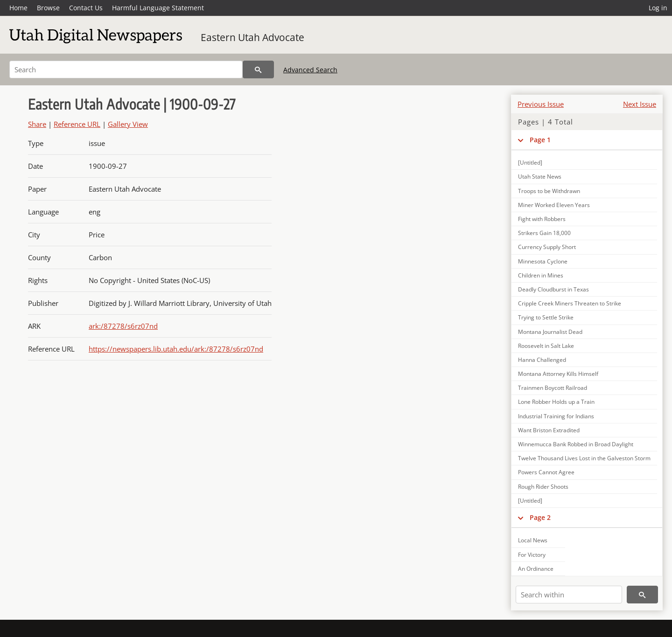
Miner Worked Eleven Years (554, 205)
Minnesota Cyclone (543, 261)
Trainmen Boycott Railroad (553, 388)
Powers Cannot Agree (546, 472)
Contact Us (86, 8)
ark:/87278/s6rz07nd (123, 326)
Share (37, 124)
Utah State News (540, 177)
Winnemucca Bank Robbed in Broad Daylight (576, 444)
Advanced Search (310, 70)
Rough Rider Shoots (543, 487)
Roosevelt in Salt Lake (546, 346)
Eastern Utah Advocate (252, 37)
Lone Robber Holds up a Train (556, 402)
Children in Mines (541, 275)
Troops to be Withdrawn (549, 191)
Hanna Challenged (542, 360)
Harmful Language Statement (158, 8)
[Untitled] (530, 163)
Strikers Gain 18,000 (544, 233)
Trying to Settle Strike (546, 317)
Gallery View (128, 124)
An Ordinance (536, 569)
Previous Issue (541, 104)
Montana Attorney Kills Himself (558, 374)
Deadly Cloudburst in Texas (553, 289)
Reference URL (77, 124)
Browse (48, 8)
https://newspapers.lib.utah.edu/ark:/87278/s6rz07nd (176, 349)
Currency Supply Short (547, 247)
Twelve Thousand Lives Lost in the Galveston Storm (584, 458)
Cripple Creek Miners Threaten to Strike (570, 303)
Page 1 (540, 140)
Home (18, 8)
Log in (658, 8)
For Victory (532, 555)
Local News (533, 540)
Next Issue (640, 104)
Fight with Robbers (542, 219)
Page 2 (540, 517)
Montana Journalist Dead (550, 332)
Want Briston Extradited (549, 430)
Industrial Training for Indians (556, 416)
